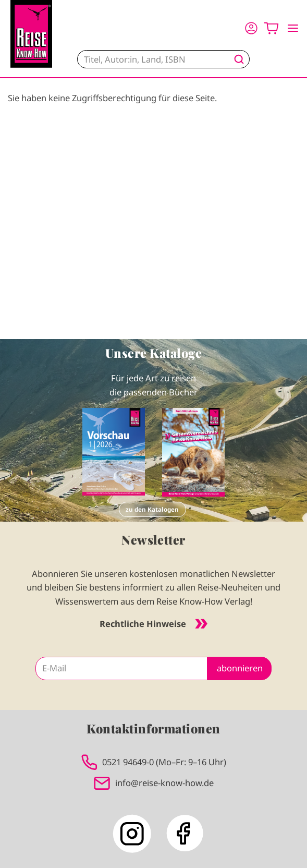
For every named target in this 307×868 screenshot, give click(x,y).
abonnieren (240, 668)
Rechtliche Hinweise (153, 624)
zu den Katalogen (152, 509)
